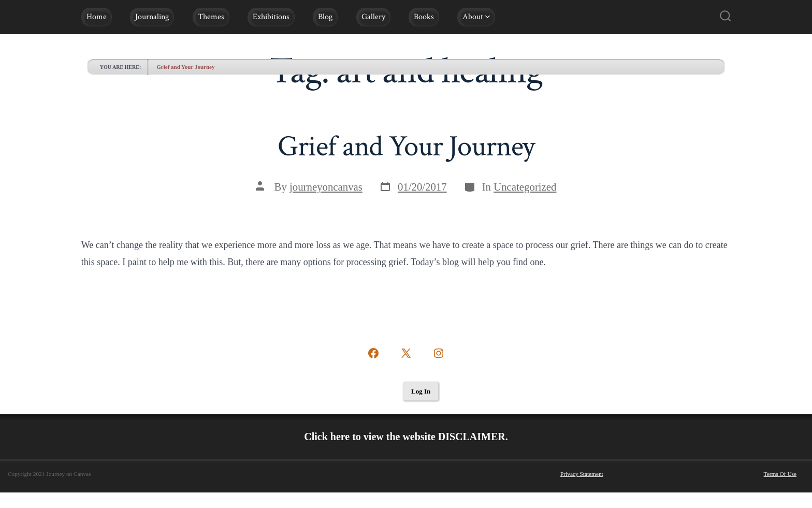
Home (97, 17)
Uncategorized (525, 187)
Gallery (373, 17)
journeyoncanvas (326, 187)
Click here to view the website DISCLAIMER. (406, 437)
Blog (325, 17)
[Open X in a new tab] (406, 353)
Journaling (152, 17)
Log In (421, 391)
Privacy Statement (582, 474)
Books (424, 17)
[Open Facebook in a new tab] (373, 353)
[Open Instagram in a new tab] (439, 353)
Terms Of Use (780, 474)
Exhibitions (271, 17)
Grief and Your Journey (185, 67)
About (476, 17)
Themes (211, 17)
